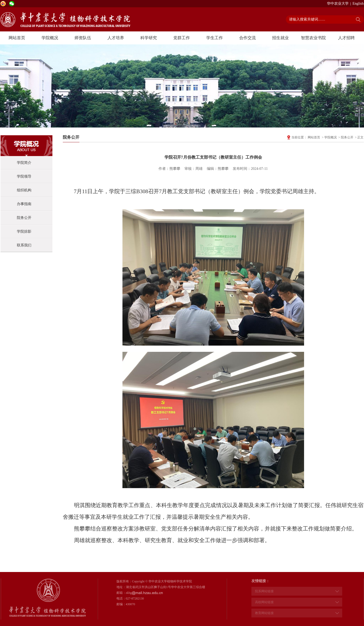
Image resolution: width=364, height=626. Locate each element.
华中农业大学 (338, 4)
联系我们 (24, 245)
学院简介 (24, 163)
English (358, 4)
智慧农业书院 (313, 38)
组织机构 (24, 190)
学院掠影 (24, 231)
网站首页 (17, 38)
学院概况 (50, 38)
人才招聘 (346, 38)
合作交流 (248, 38)
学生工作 (215, 38)
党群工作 (182, 38)
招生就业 (280, 38)
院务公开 (24, 218)
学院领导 (24, 176)
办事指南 (24, 204)
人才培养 (116, 38)
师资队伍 (83, 38)
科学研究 (149, 38)
